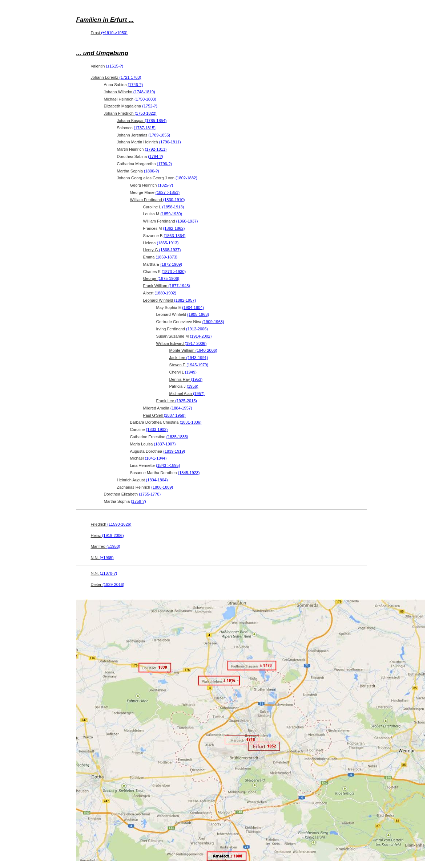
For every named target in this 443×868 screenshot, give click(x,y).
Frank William (167, 286)
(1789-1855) (159, 135)
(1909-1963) (213, 322)
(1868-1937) (170, 250)
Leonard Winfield (170, 300)
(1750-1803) (145, 99)
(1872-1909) (171, 264)
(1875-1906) (168, 278)
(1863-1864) (174, 236)
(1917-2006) (196, 343)
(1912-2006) (197, 329)
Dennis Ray (186, 379)
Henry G (162, 250)
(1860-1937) (187, 221)
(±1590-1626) (119, 524)
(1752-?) (150, 106)
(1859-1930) (171, 214)
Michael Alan (187, 394)
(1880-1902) (165, 293)
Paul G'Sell (164, 415)
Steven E (189, 365)
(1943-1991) (197, 358)
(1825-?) (166, 185)
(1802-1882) (186, 178)
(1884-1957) (181, 408)
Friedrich (111, 524)
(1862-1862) (174, 228)
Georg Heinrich (152, 185)
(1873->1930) (174, 272)
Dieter (108, 584)
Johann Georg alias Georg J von (157, 178)
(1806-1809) (162, 487)
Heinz (107, 535)
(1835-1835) (177, 437)
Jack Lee (189, 358)
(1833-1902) (157, 429)
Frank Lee (177, 401)
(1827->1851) (168, 192)
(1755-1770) (150, 494)
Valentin (107, 66)
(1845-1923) (189, 473)
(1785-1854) (156, 121)
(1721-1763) (130, 77)
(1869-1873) (166, 257)
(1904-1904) (193, 307)
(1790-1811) (170, 142)
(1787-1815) (145, 128)
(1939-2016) (113, 584)
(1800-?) (152, 171)
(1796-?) (165, 164)
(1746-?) (136, 85)
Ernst (109, 33)
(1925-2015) (186, 401)
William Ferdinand (158, 200)
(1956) (193, 386)
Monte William (193, 350)
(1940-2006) (206, 350)
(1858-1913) (173, 207)
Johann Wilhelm (130, 92)
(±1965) (107, 558)
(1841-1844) (156, 458)
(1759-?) (138, 501)
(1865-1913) (168, 243)
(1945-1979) (197, 365)
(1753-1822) (146, 113)
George (161, 278)
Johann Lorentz (116, 77)
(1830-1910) (174, 200)
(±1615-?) (115, 66)
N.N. (102, 558)
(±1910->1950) (114, 33)
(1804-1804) (157, 480)
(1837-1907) (165, 444)
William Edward (182, 343)
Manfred (106, 546)
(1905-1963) (198, 314)
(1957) (199, 394)
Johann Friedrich (130, 113)
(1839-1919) (174, 451)
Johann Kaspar (142, 121)
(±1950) (113, 546)
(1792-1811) (156, 149)
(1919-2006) (113, 535)
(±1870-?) (109, 573)
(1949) (191, 372)
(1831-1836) (190, 422)
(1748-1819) (144, 92)
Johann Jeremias (144, 135)
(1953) (197, 379)
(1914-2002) (201, 336)
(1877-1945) (179, 286)
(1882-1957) (185, 300)
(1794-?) (156, 156)
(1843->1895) (168, 465)
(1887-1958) (175, 415)
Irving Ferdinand (182, 329)
